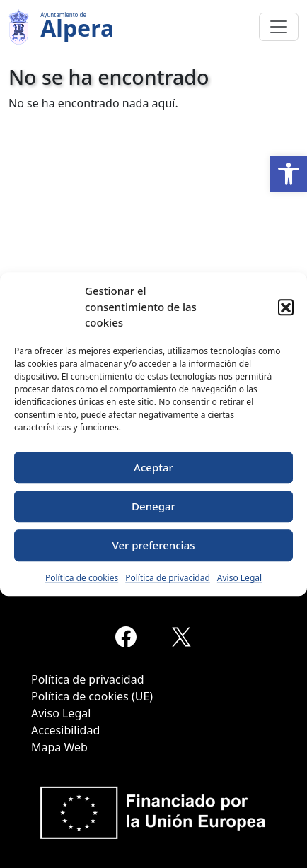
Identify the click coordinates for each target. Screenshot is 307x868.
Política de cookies (82, 578)
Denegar (153, 506)
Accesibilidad (65, 730)
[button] (289, 174)
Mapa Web (59, 747)
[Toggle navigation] (279, 27)
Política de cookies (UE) (92, 696)
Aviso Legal (239, 578)
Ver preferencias (153, 545)
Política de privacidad (168, 578)
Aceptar (153, 467)
